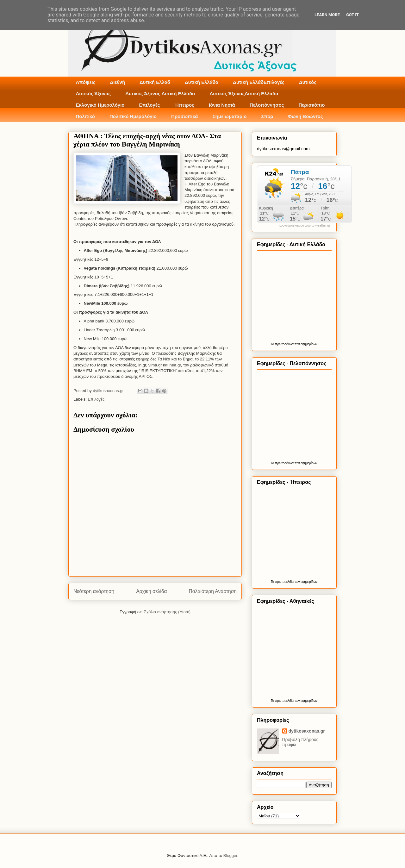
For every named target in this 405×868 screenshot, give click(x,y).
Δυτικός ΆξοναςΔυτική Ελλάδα (244, 94)
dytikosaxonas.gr (307, 731)
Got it (352, 15)
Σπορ (267, 116)
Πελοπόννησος (267, 105)
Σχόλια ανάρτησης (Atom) (167, 612)
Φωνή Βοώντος (305, 116)
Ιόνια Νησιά (222, 105)
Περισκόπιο (312, 105)
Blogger (230, 856)
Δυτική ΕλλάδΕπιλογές (259, 82)
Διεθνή (117, 82)
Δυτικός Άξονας (93, 94)
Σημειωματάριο (230, 116)
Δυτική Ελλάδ (155, 82)
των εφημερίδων (305, 344)
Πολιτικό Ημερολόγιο (133, 116)
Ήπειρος (184, 105)
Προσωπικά (185, 116)
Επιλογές (149, 105)
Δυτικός (308, 82)
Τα (273, 344)
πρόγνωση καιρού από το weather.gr (305, 226)
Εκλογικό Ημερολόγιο (100, 105)
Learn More (327, 15)
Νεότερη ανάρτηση (94, 591)
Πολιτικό (85, 116)
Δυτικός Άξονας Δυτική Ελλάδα (160, 94)
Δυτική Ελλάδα (202, 82)
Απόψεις (86, 82)
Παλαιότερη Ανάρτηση (213, 591)
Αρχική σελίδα (151, 591)
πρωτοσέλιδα (284, 344)
